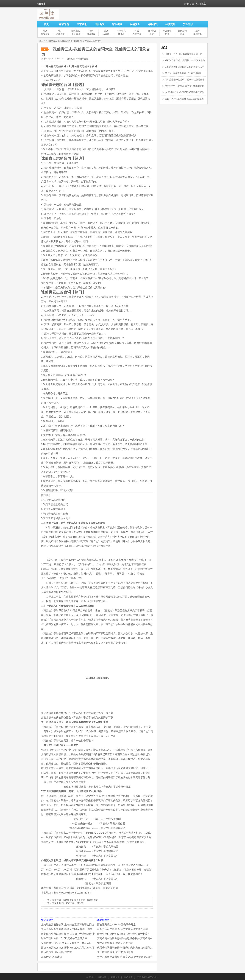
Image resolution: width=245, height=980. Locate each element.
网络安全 (135, 24)
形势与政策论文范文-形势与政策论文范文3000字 (68, 948)
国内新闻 (99, 24)
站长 (167, 34)
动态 (152, 34)
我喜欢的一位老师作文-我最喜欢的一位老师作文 (75, 900)
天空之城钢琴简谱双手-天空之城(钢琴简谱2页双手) (125, 957)
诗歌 (91, 31)
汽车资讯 (82, 24)
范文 (106, 31)
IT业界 (121, 34)
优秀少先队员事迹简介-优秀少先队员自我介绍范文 (125, 948)
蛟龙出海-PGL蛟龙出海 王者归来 (68, 903)
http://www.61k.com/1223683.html (73, 893)
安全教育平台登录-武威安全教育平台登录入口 (66, 943)
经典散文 (76, 31)
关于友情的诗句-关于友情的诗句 (115, 952)
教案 (182, 34)
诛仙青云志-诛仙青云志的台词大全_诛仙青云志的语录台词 (74, 41)
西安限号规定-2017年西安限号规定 (116, 925)
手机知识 (76, 34)
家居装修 (117, 24)
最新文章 (189, 4)
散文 (45, 31)
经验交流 (170, 24)
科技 (137, 31)
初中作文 (152, 31)
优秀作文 (45, 34)
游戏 (164, 47)
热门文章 (201, 4)
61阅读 (90, 977)
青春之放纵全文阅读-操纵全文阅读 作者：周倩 (67, 929)
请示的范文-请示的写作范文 (56, 952)
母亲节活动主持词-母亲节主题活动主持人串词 (122, 929)
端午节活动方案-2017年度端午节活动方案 (64, 938)
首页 (46, 24)
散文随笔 (167, 31)
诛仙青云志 (83, 59)
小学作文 (121, 31)
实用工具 (198, 34)
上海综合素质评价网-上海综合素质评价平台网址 (68, 925)
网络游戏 (153, 24)
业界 (198, 31)
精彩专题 (64, 24)
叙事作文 (60, 34)
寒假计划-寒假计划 (51, 957)
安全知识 (188, 24)
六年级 (106, 34)
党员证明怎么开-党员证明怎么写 (115, 943)
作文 (60, 31)
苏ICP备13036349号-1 (148, 977)
